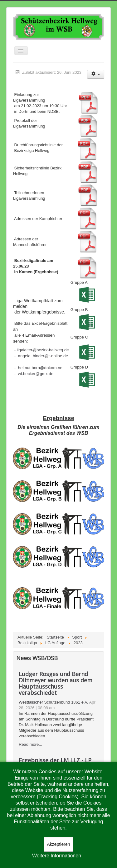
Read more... (30, 744)
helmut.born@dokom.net (41, 368)
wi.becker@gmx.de (36, 374)
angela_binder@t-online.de (43, 356)
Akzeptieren (59, 844)
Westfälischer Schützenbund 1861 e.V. (54, 702)
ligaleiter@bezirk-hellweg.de (43, 350)
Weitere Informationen (57, 856)
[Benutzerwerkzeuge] (96, 74)
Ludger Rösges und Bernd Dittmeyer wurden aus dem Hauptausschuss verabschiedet (56, 683)
